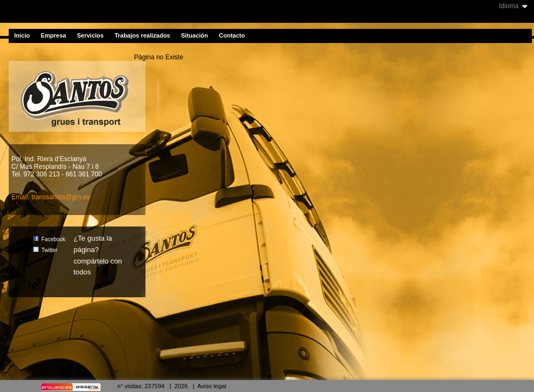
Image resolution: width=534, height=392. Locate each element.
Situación (195, 35)
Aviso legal (212, 386)
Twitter (45, 250)
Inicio (22, 35)
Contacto (232, 35)
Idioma (509, 6)
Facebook (49, 239)
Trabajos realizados (142, 35)
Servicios (90, 35)
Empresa (53, 35)
